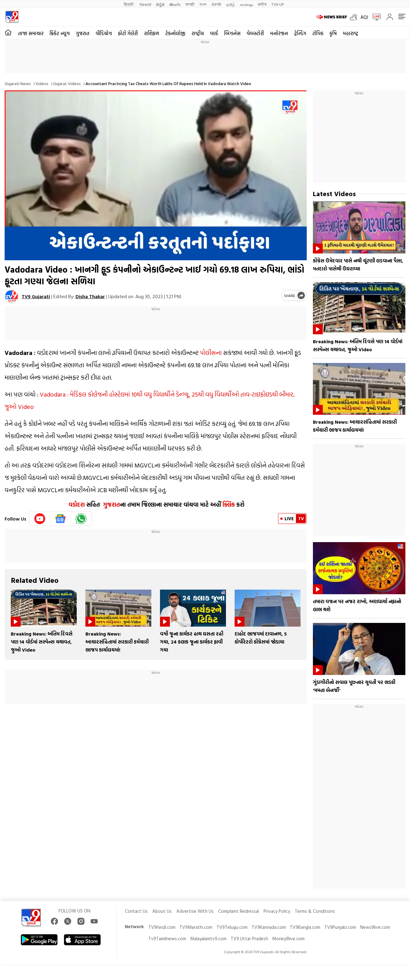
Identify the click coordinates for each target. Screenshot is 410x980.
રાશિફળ (152, 33)
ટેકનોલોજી (175, 33)
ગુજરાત (83, 33)
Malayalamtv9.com (208, 939)
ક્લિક (228, 504)
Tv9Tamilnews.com (167, 939)
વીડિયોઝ (104, 33)
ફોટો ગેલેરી (128, 33)
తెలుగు (175, 4)
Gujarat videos (67, 83)
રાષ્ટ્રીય (198, 33)
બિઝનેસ (232, 33)
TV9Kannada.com (269, 927)
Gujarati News (18, 83)
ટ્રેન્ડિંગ (300, 33)
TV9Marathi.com (196, 927)
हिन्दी (129, 4)
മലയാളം (246, 4)
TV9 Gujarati (36, 296)
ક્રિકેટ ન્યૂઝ (60, 33)
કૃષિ (333, 33)
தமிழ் (231, 4)
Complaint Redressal (239, 911)
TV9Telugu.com (232, 927)
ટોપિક (318, 33)
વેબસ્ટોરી (255, 33)
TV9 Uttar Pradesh (249, 939)
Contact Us (136, 911)
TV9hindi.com (162, 927)
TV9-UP (278, 4)
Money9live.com (288, 939)
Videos (42, 83)
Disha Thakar (90, 296)
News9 (145, 4)
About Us (162, 911)
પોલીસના (211, 352)
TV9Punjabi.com (340, 927)
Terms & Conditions (315, 911)
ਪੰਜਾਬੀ (216, 4)
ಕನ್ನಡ (160, 4)
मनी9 (262, 4)
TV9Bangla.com (305, 927)
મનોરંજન (279, 33)
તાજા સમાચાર (31, 33)
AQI (364, 17)
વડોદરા (77, 504)
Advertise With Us (195, 911)
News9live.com (375, 927)
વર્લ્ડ (214, 33)
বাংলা (203, 4)
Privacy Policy (277, 911)
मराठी (190, 4)
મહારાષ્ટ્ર (351, 33)
